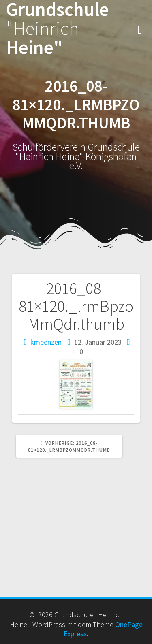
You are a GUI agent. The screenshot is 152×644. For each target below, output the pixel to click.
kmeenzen (46, 342)
